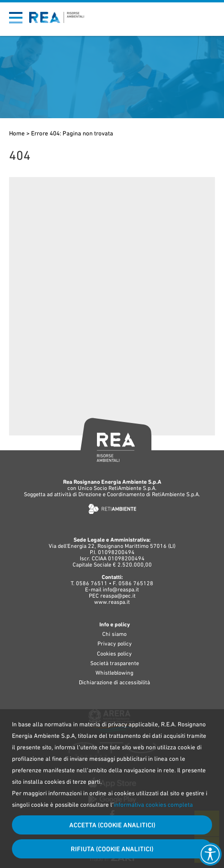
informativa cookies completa (153, 805)
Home (17, 133)
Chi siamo (114, 634)
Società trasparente (115, 663)
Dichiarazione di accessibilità (114, 682)
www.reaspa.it (112, 602)
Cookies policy (114, 654)
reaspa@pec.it (118, 596)
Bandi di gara (176, 10)
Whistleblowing (114, 673)
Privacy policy (115, 644)
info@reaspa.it (121, 590)
